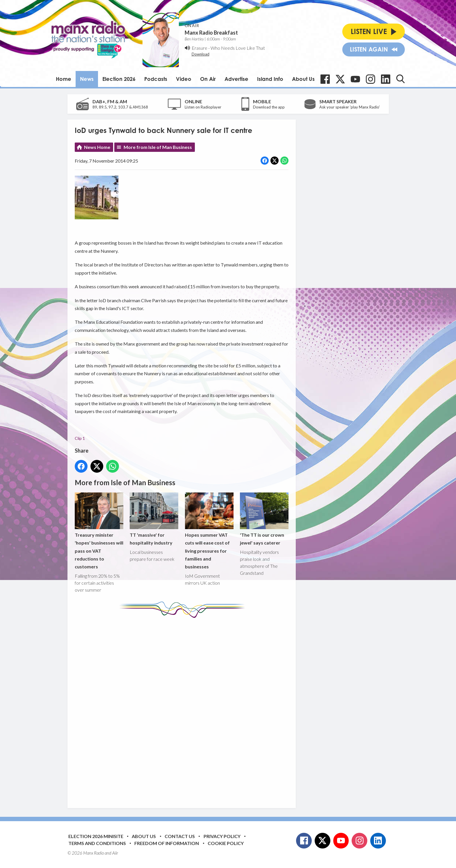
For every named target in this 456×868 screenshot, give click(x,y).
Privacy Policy (222, 836)
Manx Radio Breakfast (211, 33)
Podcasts (156, 79)
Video (184, 79)
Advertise (236, 79)
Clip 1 (80, 438)
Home (64, 79)
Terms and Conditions (97, 843)
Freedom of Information (167, 843)
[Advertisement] (184, 709)
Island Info (270, 79)
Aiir (115, 853)
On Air (208, 79)
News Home (97, 147)
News (87, 79)
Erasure (199, 48)
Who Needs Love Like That (238, 48)
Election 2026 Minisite (96, 836)
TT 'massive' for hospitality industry (154, 519)
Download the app (269, 107)
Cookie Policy (226, 843)
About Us (303, 79)
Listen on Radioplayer (203, 107)
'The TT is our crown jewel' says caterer (264, 519)
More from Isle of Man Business (158, 147)
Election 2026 (119, 79)
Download (201, 54)
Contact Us (180, 836)
